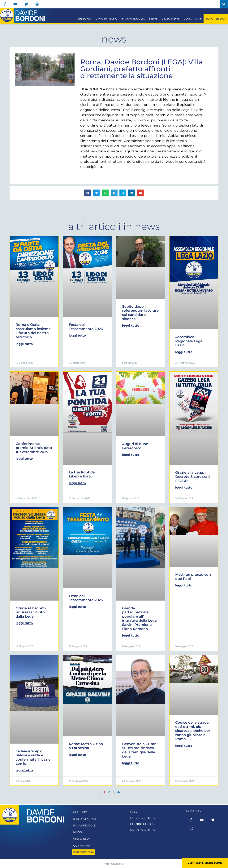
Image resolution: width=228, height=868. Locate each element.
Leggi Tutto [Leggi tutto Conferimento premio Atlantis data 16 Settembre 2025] (24, 459)
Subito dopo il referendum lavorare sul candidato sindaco (140, 313)
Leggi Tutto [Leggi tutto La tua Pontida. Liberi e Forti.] (77, 483)
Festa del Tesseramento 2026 (86, 327)
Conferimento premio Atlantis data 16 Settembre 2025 (34, 448)
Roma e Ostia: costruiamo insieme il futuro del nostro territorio (33, 331)
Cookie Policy (142, 824)
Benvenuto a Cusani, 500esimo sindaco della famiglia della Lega (140, 750)
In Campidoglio (133, 19)
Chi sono (84, 19)
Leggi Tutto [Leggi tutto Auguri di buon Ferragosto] (131, 455)
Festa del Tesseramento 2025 (86, 598)
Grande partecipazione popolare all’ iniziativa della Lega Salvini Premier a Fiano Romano (139, 619)
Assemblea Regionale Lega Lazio (189, 341)
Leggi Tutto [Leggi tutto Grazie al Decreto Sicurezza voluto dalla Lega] (24, 623)
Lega (134, 812)
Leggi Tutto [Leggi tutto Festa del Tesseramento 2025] (77, 607)
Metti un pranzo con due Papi (193, 577)
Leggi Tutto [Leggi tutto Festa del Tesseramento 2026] (77, 336)
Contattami (193, 19)
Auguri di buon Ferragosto (135, 446)
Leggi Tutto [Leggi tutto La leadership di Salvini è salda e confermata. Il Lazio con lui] (24, 770)
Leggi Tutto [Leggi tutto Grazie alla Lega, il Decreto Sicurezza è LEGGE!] (184, 488)
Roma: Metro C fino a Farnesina (86, 746)
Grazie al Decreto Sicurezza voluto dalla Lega (31, 612)
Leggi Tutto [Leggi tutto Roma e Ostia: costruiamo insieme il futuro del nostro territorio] (24, 344)
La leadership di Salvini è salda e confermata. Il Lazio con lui (33, 757)
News (153, 19)
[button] (224, 4)
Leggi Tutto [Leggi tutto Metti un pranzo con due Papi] (184, 585)
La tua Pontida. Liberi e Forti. (82, 474)
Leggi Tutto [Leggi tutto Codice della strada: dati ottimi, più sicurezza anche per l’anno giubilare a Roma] (184, 746)
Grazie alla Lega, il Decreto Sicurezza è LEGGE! (193, 477)
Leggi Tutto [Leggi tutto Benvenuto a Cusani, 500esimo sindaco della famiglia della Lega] (131, 763)
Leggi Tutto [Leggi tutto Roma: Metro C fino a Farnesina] (77, 755)
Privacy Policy (143, 818)
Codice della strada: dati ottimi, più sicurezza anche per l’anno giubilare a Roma (193, 731)
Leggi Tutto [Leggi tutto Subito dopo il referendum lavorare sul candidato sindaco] (131, 326)
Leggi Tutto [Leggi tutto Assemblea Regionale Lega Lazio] (184, 352)
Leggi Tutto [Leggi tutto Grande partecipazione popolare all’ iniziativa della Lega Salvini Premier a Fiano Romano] (131, 635)
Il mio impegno (106, 19)
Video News (171, 19)
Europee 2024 (216, 19)
